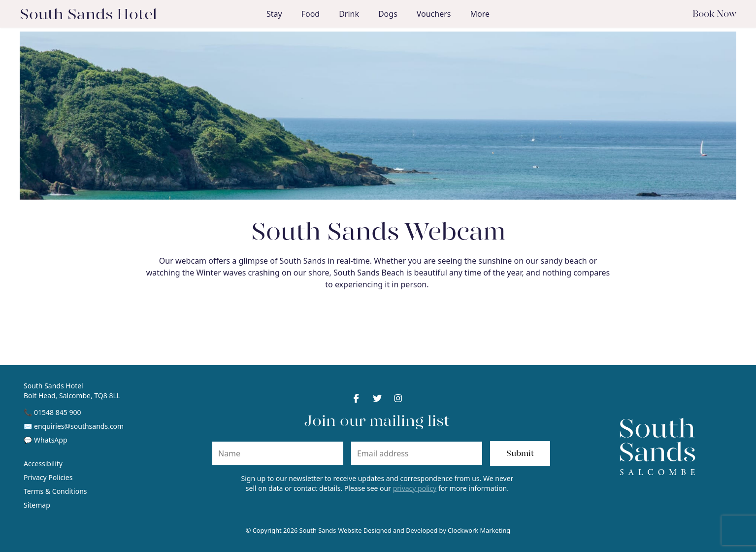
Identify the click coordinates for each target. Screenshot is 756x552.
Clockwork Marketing (479, 530)
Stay (274, 14)
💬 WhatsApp (46, 440)
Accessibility (43, 464)
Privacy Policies (48, 477)
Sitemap (37, 505)
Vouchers (434, 14)
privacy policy (415, 488)
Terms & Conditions (55, 491)
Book (714, 14)
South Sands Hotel (88, 14)
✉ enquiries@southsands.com (74, 426)
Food (311, 14)
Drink (349, 14)
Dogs (388, 14)
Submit (520, 453)
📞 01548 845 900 (52, 412)
